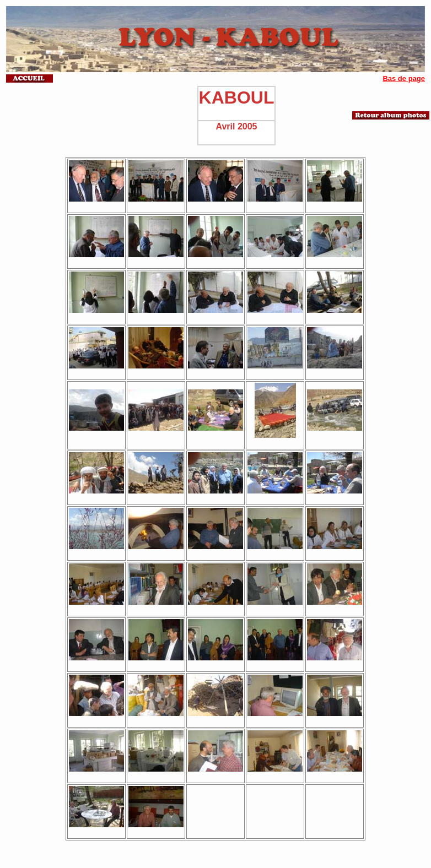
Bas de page (404, 78)
